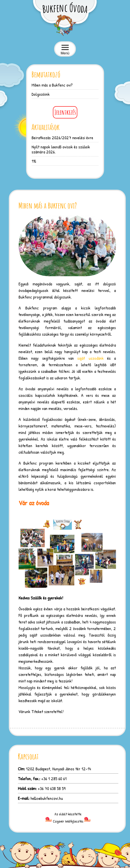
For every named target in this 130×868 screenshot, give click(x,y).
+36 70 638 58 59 (52, 788)
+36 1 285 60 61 (54, 779)
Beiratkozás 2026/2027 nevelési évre (62, 138)
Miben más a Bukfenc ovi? (52, 85)
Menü (65, 50)
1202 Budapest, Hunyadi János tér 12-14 (58, 769)
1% (34, 161)
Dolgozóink (41, 94)
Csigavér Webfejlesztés (68, 821)
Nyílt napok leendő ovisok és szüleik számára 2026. (61, 149)
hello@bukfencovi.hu (47, 798)
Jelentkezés (65, 112)
